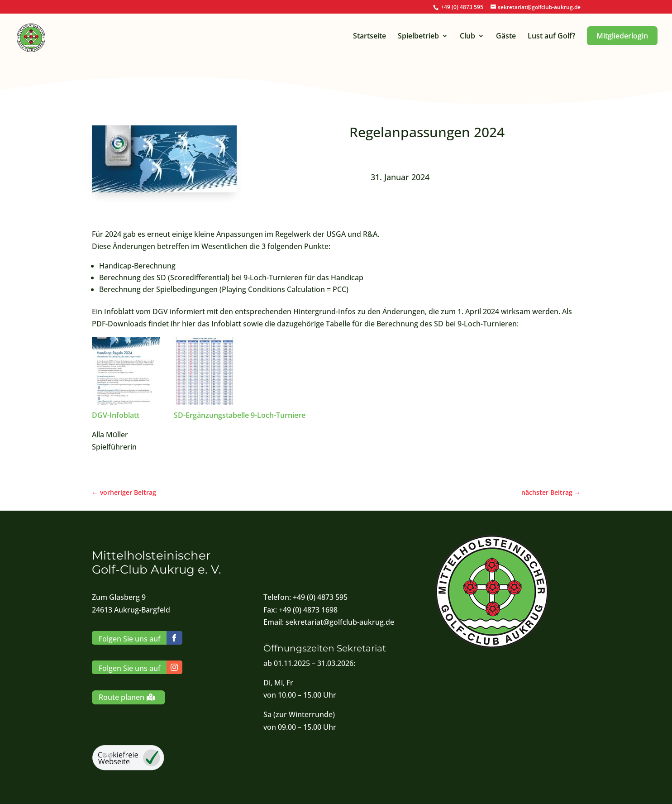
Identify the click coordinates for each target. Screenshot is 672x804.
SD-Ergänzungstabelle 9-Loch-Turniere (240, 415)
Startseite (369, 37)
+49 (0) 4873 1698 (308, 610)
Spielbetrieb (418, 37)
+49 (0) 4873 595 (462, 7)
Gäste (506, 37)
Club (467, 37)
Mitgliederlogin (622, 36)
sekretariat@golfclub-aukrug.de (340, 622)
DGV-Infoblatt (117, 415)
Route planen (122, 697)
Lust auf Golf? (551, 37)
